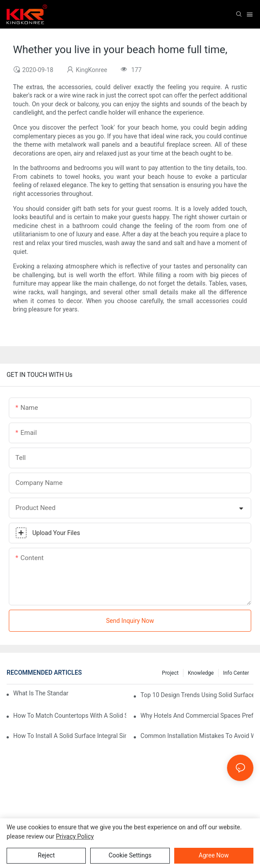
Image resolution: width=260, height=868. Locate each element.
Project (170, 673)
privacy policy (75, 836)
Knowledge (201, 673)
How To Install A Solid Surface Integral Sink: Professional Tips (70, 736)
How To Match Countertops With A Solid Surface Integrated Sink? (70, 716)
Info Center (236, 673)
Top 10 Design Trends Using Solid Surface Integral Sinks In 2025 (197, 695)
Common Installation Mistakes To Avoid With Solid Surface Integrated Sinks (197, 736)
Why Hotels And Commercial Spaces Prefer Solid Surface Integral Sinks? (197, 716)
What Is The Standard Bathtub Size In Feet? (41, 693)
